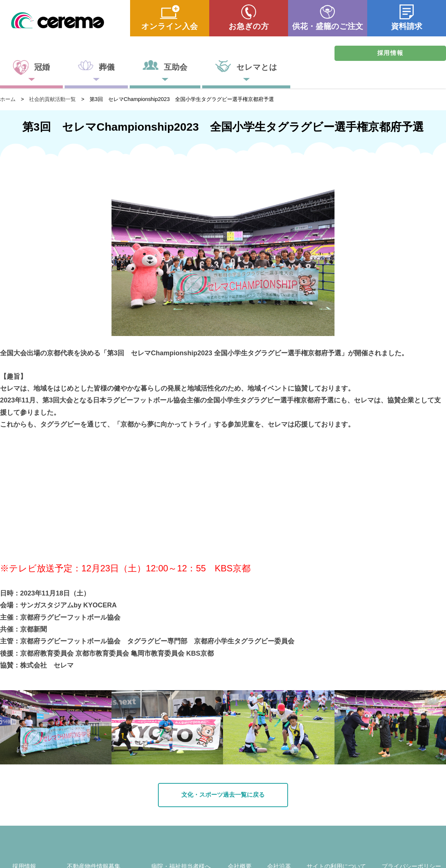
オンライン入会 (169, 26)
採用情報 (390, 53)
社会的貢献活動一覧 (52, 99)
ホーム (8, 99)
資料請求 (407, 26)
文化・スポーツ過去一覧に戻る (223, 795)
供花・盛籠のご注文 (328, 26)
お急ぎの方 (249, 26)
